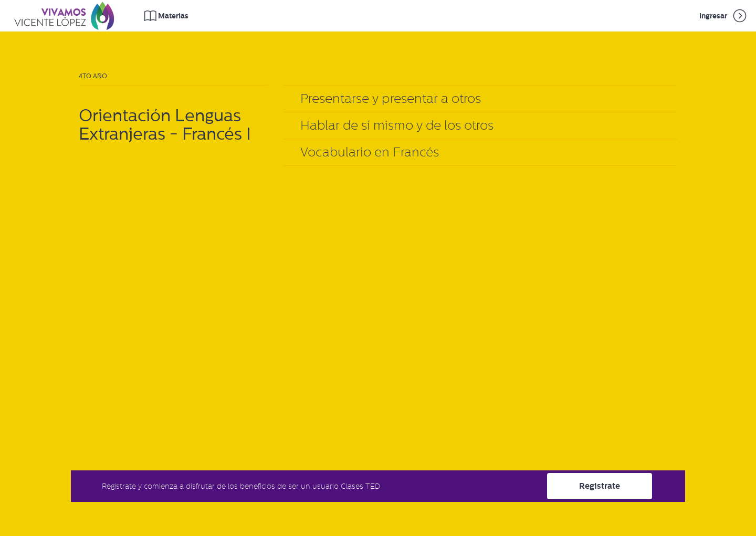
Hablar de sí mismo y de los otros (397, 125)
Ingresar (724, 16)
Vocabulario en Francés (370, 152)
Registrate (600, 486)
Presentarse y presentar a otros (391, 98)
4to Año (93, 76)
